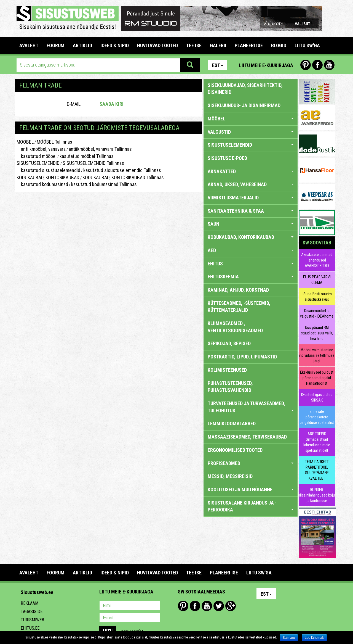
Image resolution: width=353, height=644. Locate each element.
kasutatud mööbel (37, 156)
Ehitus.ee (30, 628)
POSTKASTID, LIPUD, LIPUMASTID (242, 357)
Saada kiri (112, 104)
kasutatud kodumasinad (42, 184)
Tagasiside (32, 612)
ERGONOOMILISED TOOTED (235, 450)
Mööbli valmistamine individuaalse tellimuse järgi (317, 355)
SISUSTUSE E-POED (227, 158)
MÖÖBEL (25, 142)
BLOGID (279, 45)
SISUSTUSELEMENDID (38, 163)
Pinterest (306, 65)
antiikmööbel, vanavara (41, 149)
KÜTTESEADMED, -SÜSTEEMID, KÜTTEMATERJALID (239, 307)
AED (251, 250)
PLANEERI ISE (249, 45)
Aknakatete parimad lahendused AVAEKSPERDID (317, 260)
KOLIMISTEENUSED (227, 370)
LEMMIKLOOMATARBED (232, 423)
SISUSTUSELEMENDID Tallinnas (93, 163)
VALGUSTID (251, 132)
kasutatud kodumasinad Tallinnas (104, 184)
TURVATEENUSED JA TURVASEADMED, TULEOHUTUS (251, 407)
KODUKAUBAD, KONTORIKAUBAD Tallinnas (123, 177)
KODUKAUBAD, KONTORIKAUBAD (48, 177)
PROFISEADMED (251, 463)
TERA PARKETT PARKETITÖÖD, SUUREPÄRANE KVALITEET (317, 470)
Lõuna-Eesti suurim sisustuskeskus (317, 297)
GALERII (218, 45)
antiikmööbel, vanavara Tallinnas (100, 149)
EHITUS (251, 264)
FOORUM (56, 45)
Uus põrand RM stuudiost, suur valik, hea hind (317, 333)
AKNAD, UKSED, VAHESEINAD (251, 184)
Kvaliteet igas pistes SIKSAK (317, 397)
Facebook (317, 65)
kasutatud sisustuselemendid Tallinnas (122, 170)
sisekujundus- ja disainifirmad (244, 105)
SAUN (251, 224)
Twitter (219, 606)
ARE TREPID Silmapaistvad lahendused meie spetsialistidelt (317, 442)
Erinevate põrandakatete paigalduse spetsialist (317, 417)
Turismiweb (32, 620)
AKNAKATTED (251, 171)
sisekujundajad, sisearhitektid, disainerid (245, 89)
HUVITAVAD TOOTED (157, 45)
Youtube (329, 65)
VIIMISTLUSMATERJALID (251, 198)
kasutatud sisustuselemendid (48, 170)
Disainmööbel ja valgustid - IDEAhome (317, 313)
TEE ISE (194, 45)
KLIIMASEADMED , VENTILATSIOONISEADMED (235, 327)
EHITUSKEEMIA (251, 277)
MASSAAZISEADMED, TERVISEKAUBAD (247, 437)
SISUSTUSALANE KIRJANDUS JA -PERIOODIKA (251, 506)
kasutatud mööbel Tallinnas (87, 156)
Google (231, 606)
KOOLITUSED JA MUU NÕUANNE (251, 489)
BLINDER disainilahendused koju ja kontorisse (317, 495)
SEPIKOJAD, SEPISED (229, 343)
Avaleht (29, 45)
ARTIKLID (82, 45)
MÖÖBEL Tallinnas (54, 142)
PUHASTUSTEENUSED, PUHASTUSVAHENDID (230, 387)
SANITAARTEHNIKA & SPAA (251, 211)
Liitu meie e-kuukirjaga (266, 65)
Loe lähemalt (314, 638)
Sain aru (289, 638)
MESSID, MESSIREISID (230, 476)
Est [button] (218, 65)
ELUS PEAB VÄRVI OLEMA (317, 280)
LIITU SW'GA (307, 45)
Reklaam (30, 603)
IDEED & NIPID (115, 45)
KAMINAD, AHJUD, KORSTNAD (238, 290)
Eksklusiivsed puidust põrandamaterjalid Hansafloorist (317, 378)
